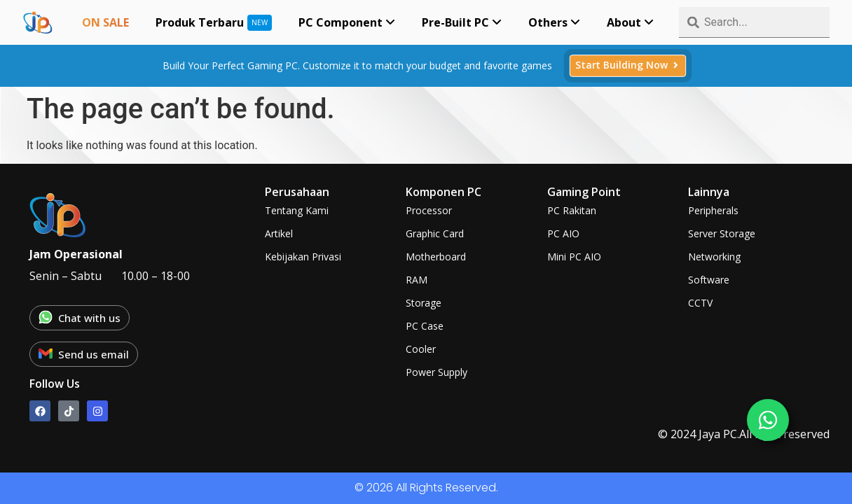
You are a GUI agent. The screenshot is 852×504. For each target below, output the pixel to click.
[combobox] (754, 22)
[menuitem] (347, 22)
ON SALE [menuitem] (105, 22)
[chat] (768, 420)
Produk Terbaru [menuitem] (200, 22)
